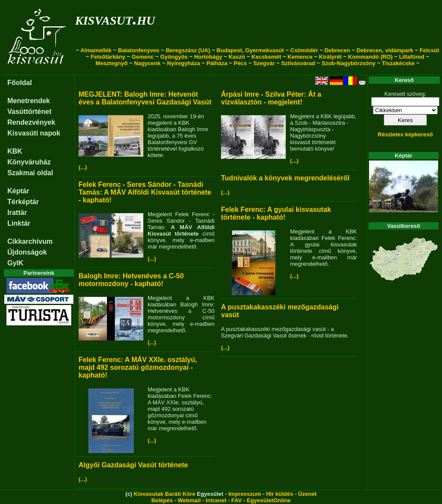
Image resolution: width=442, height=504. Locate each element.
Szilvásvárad (298, 63)
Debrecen (337, 50)
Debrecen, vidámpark (385, 50)
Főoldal (20, 83)
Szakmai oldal (30, 173)
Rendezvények (31, 122)
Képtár (18, 191)
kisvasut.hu (115, 19)
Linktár (19, 223)
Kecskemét (267, 57)
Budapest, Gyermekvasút (250, 50)
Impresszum (245, 494)
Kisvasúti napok (34, 133)
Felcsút (429, 50)
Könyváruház (29, 162)
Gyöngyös (174, 57)
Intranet (216, 500)
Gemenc (143, 57)
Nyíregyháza (184, 63)
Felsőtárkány (108, 57)
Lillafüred (412, 57)
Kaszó (237, 57)
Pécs (240, 63)
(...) (83, 167)
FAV (237, 500)
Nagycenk (147, 63)
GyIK (15, 263)
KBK (15, 151)
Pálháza (217, 63)
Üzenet (308, 494)
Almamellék (96, 50)
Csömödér (304, 50)
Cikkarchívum (30, 241)
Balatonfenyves (139, 50)
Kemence (300, 57)
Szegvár (264, 63)
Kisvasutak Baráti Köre (164, 494)
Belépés (162, 500)
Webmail (189, 500)
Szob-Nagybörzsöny (349, 63)
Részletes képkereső (405, 134)
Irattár (17, 213)
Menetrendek (29, 101)
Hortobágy (208, 57)
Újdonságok (27, 252)
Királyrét (330, 57)
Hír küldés (279, 494)
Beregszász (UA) (188, 50)
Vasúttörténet (29, 112)
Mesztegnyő (111, 63)
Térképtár (23, 202)
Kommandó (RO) (370, 57)
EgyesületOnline (269, 500)
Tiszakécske (398, 63)
